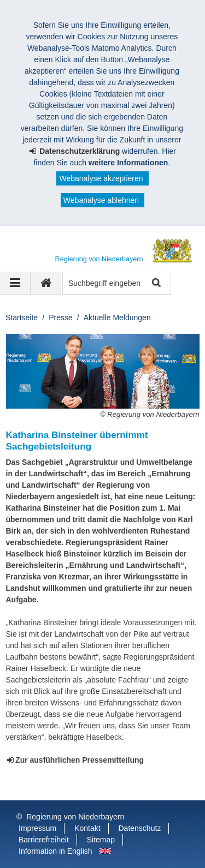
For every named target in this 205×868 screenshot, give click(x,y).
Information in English (55, 851)
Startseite (22, 318)
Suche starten (156, 283)
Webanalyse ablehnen (101, 200)
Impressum (37, 828)
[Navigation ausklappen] (15, 283)
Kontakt (87, 828)
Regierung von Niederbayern (75, 817)
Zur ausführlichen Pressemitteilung (80, 760)
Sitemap (101, 840)
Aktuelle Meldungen (117, 318)
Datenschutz (140, 828)
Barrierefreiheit (44, 840)
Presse (61, 318)
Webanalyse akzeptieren (101, 178)
